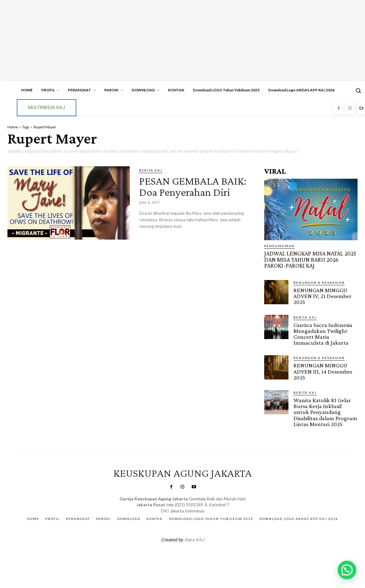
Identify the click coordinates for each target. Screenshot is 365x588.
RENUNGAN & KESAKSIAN (319, 282)
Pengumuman (279, 246)
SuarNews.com (173, 554)
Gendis (201, 554)
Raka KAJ (194, 538)
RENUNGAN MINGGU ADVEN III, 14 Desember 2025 (323, 370)
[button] (347, 570)
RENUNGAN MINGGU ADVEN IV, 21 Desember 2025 (322, 295)
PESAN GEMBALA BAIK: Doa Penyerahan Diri (194, 192)
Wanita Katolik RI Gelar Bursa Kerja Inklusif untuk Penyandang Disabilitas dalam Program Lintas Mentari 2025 (325, 411)
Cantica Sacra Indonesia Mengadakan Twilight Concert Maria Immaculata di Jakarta (323, 333)
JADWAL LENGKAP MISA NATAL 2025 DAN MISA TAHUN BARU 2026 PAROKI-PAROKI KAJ (309, 259)
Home (13, 127)
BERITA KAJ (151, 170)
